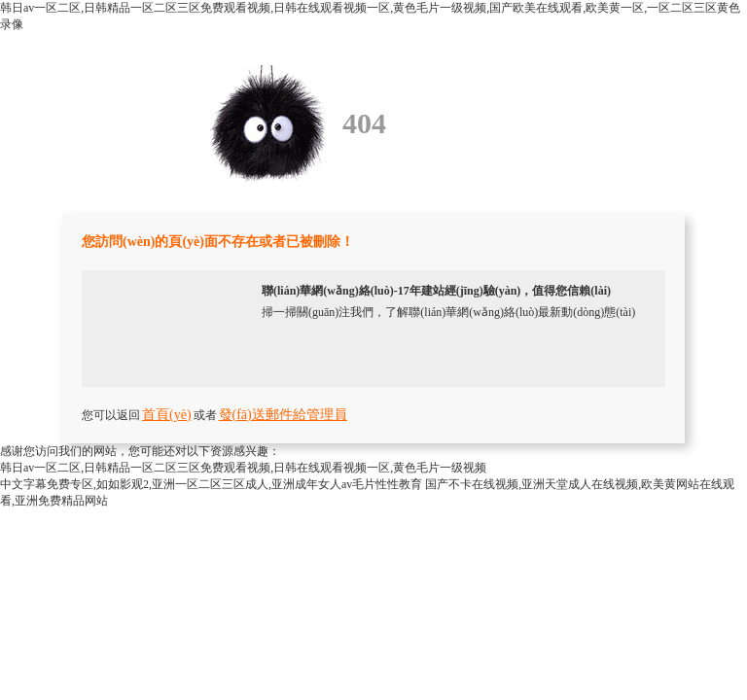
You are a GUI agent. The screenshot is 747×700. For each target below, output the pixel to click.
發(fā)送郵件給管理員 (283, 415)
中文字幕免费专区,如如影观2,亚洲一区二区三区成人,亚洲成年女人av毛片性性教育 (211, 484)
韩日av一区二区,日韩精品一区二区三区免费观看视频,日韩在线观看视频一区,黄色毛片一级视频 (243, 468)
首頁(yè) (167, 415)
